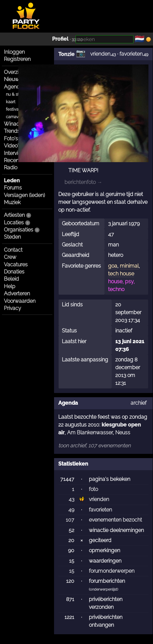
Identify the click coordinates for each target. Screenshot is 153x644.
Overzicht (15, 72)
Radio (11, 168)
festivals (14, 109)
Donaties (14, 272)
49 (71, 510)
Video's (13, 146)
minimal (129, 266)
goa (113, 266)
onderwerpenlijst (104, 589)
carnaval (14, 117)
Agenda (13, 87)
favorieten (131, 54)
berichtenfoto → (83, 182)
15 (72, 571)
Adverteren (17, 294)
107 (70, 520)
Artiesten (14, 215)
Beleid (11, 279)
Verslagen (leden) (24, 195)
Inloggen (14, 52)
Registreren (17, 59)
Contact (13, 250)
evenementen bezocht (115, 520)
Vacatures (16, 265)
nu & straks (16, 94)
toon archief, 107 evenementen (94, 446)
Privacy (13, 308)
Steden (12, 237)
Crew (10, 257)
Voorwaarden (20, 301)
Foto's (11, 139)
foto (93, 489)
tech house (121, 274)
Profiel (60, 39)
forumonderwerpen (112, 571)
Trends (12, 131)
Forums (13, 188)
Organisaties (19, 230)
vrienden (100, 54)
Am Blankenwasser (90, 433)
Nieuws (13, 79)
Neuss (123, 433)
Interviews (16, 153)
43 (71, 499)
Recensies (16, 160)
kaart (11, 102)
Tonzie (66, 54)
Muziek (12, 202)
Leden (12, 181)
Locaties (14, 223)
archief (139, 403)
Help (10, 286)
